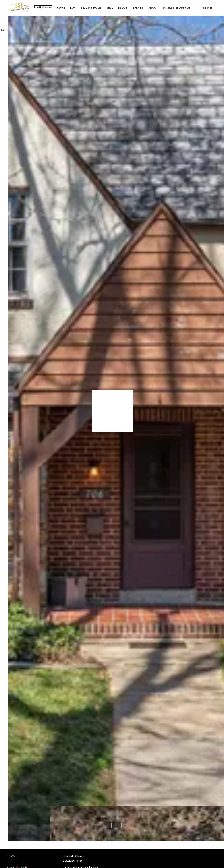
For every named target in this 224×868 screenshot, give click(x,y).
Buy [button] (73, 8)
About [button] (153, 8)
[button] (12, 24)
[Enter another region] (50, 24)
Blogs (123, 8)
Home (61, 8)
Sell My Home (91, 8)
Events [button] (138, 8)
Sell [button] (110, 8)
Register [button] (207, 8)
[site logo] (30, 857)
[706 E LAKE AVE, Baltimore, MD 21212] (11, 785)
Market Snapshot (177, 8)
